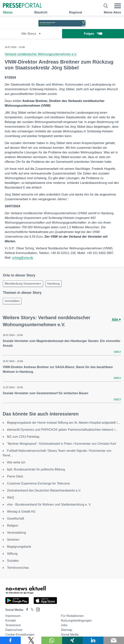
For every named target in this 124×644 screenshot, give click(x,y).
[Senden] (114, 640)
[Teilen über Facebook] (10, 640)
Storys (8, 12)
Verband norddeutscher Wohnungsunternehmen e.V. (41, 54)
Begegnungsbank (19, 547)
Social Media (70, 635)
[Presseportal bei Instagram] (37, 609)
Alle (116, 320)
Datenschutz (14, 630)
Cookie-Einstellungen (20, 635)
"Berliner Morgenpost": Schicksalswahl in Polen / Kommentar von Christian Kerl (62, 444)
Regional (76, 12)
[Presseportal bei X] (31, 610)
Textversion (13, 625)
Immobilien (12, 301)
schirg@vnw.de (23, 258)
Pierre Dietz (15, 476)
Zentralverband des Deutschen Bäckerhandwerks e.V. (44, 490)
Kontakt (10, 621)
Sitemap (67, 630)
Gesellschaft (16, 519)
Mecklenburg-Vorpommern (23, 284)
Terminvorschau (18, 568)
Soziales (13, 561)
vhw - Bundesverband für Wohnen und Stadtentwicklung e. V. (49, 504)
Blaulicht (41, 12)
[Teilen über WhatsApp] (52, 640)
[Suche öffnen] (106, 6)
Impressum (13, 616)
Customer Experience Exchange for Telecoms (38, 483)
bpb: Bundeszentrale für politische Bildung (36, 469)
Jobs (64, 625)
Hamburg (54, 284)
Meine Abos (112, 12)
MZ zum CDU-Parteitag (23, 437)
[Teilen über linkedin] (93, 640)
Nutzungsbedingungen (76, 621)
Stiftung (12, 554)
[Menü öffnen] (118, 6)
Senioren (13, 540)
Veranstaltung (16, 533)
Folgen (93, 34)
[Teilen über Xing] (72, 640)
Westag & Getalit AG (21, 512)
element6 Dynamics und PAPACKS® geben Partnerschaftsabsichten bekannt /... (62, 430)
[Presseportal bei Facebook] (26, 610)
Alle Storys (31, 34)
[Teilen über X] (31, 640)
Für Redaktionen (72, 616)
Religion (13, 526)
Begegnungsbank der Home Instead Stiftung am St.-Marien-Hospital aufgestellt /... (64, 423)
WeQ (10, 497)
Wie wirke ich (16, 462)
